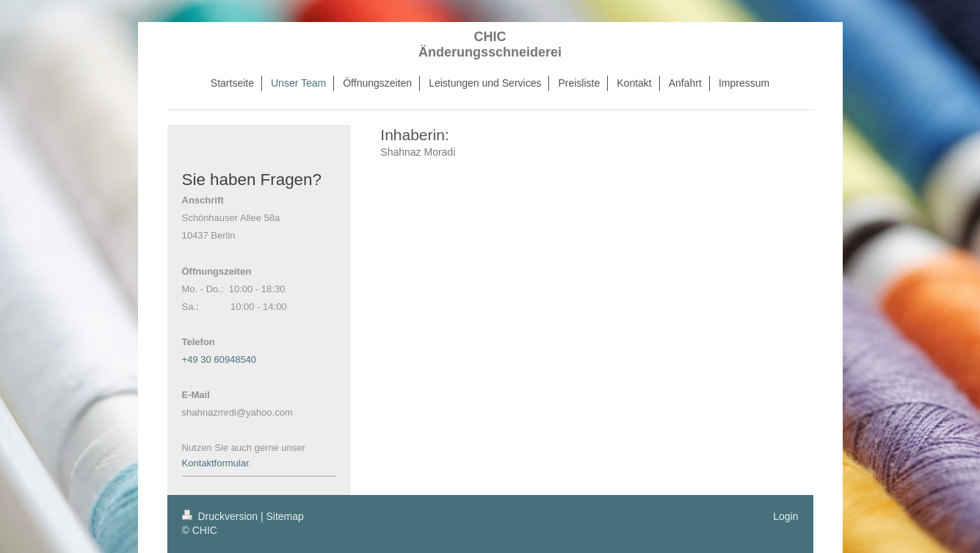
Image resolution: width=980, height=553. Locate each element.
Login (785, 516)
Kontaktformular (215, 463)
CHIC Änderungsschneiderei (490, 44)
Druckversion (221, 516)
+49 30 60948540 (219, 359)
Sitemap (285, 516)
